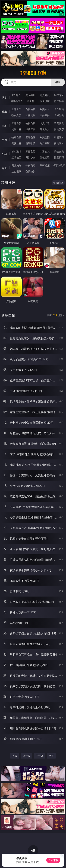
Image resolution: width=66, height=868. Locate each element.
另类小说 (30, 157)
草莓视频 (45, 165)
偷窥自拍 (16, 137)
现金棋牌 (45, 101)
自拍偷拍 (30, 109)
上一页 (27, 756)
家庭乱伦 (30, 151)
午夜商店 (30, 165)
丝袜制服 (30, 115)
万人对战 (45, 95)
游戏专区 (59, 95)
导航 (5, 168)
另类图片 (59, 143)
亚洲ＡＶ (16, 109)
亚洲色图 (30, 137)
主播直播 (45, 115)
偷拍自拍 (30, 123)
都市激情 (16, 151)
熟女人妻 (16, 115)
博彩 (5, 98)
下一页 (39, 756)
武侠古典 (59, 151)
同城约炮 (16, 165)
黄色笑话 (45, 157)
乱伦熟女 (45, 129)
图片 (5, 140)
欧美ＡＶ (45, 109)
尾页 (51, 756)
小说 (5, 154)
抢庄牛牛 (59, 101)
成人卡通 (45, 123)
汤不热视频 (59, 165)
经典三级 (30, 129)
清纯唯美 (30, 143)
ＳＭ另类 (59, 115)
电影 (5, 126)
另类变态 (59, 129)
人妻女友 (45, 151)
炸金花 (30, 101)
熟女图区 (45, 143)
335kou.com (33, 73)
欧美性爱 (59, 123)
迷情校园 (16, 157)
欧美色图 (45, 137)
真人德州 (30, 95)
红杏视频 (16, 171)
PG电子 (16, 95)
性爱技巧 (59, 157)
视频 (5, 112)
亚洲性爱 (16, 123)
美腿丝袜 (16, 143)
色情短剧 (30, 171)
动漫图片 (59, 137)
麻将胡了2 (16, 101)
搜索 (58, 82)
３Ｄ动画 (59, 109)
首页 (15, 756)
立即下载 (53, 860)
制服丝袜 (16, 129)
